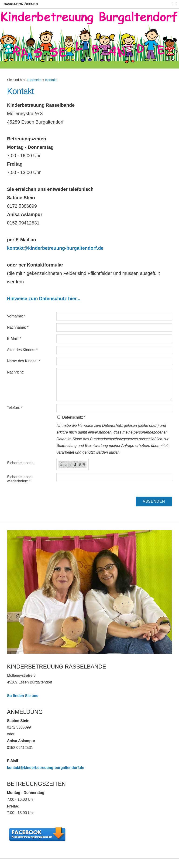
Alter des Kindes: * (22, 350)
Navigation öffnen (21, 4)
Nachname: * (18, 327)
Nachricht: (15, 372)
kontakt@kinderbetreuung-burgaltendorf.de (55, 248)
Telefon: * (15, 408)
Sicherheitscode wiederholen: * (20, 479)
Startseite (34, 80)
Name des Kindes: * (23, 361)
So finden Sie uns (23, 696)
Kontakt (51, 80)
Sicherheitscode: (21, 463)
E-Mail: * (14, 339)
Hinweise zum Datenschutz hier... (44, 299)
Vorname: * (16, 316)
